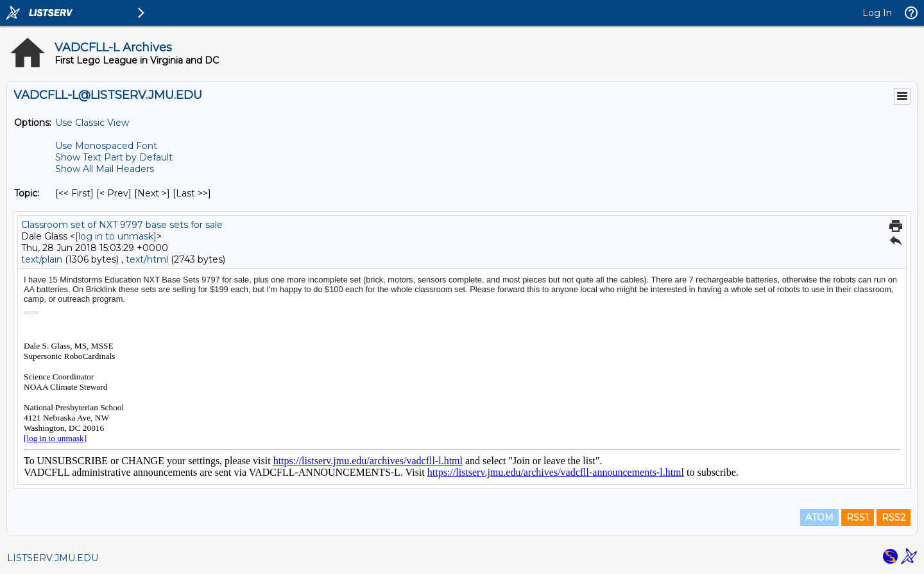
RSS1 (858, 517)
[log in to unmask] (116, 236)
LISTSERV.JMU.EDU (53, 558)
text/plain (42, 259)
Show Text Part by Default (114, 157)
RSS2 (894, 517)
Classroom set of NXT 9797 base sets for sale (122, 225)
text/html (147, 259)
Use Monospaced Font (106, 146)
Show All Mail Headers (105, 169)
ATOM (819, 517)
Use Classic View (92, 123)
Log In (877, 13)
